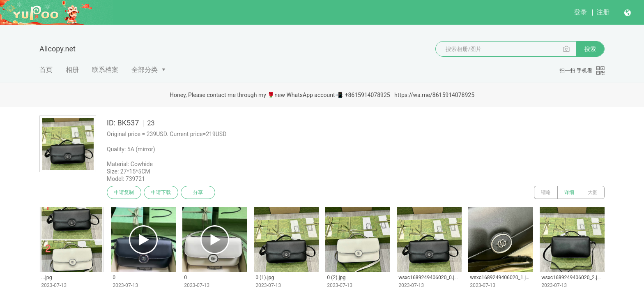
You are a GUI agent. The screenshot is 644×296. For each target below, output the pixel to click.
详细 (569, 192)
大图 (593, 192)
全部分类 (145, 70)
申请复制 (124, 192)
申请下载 (161, 192)
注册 (603, 12)
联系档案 (105, 70)
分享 (198, 192)
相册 (72, 70)
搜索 (590, 49)
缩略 (546, 192)
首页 (46, 70)
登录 (580, 12)
